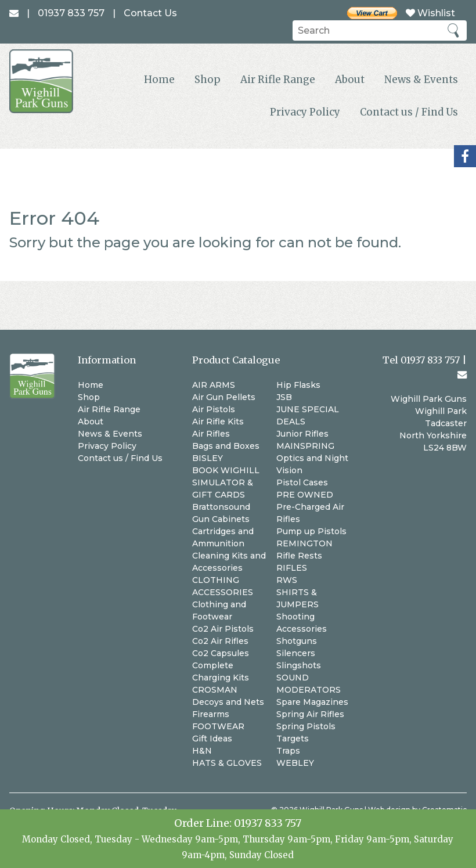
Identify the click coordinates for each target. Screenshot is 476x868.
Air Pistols (214, 409)
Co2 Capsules (221, 653)
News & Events (421, 80)
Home (159, 80)
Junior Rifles (302, 434)
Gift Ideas (212, 739)
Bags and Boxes (226, 446)
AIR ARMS (214, 385)
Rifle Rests (299, 556)
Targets (293, 739)
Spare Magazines (312, 702)
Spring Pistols (306, 726)
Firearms (211, 714)
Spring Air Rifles (310, 714)
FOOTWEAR (218, 726)
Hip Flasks (298, 385)
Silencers (296, 653)
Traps (288, 751)
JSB (284, 397)
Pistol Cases (302, 482)
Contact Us (150, 13)
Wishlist (430, 13)
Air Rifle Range (278, 80)
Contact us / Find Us (409, 112)
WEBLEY (295, 763)
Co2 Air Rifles (220, 641)
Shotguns (297, 641)
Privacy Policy (305, 112)
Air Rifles (211, 434)
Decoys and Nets (228, 702)
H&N (202, 751)
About (350, 80)
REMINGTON (304, 543)
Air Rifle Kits (218, 422)
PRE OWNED (305, 495)
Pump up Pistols (311, 531)
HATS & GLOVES (227, 763)
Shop (208, 80)
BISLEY (208, 458)
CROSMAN (215, 690)
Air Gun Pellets (224, 397)
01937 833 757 (268, 823)
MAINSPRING (305, 446)
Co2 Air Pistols (223, 629)
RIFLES (292, 568)
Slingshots (299, 665)
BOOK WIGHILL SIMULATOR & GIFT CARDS (226, 482)
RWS (287, 580)
